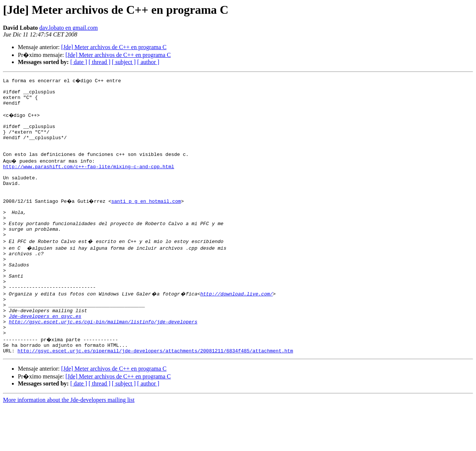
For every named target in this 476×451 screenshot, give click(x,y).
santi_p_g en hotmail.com (148, 221)
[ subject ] (124, 62)
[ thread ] (99, 62)
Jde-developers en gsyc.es (45, 355)
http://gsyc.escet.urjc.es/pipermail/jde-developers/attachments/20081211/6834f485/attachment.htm (155, 395)
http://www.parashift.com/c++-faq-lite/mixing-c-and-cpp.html (89, 181)
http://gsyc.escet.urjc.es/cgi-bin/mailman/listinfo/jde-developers (103, 362)
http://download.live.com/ (236, 328)
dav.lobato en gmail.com (69, 28)
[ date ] (79, 62)
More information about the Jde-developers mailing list (69, 444)
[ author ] (148, 62)
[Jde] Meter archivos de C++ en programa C (114, 47)
